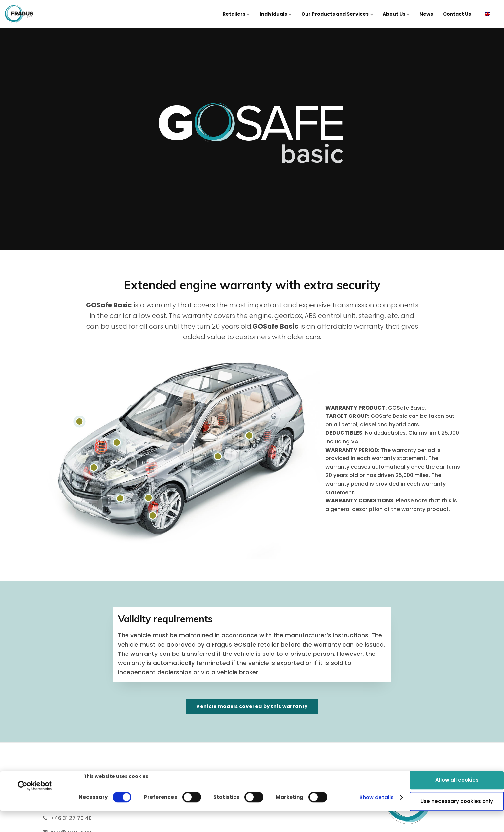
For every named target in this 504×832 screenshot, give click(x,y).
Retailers (236, 14)
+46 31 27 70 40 (71, 818)
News (426, 14)
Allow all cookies (457, 761)
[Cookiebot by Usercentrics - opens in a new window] (35, 767)
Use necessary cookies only (457, 782)
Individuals (275, 14)
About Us (396, 14)
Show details (377, 778)
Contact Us (457, 14)
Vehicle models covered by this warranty (252, 706)
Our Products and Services (337, 14)
